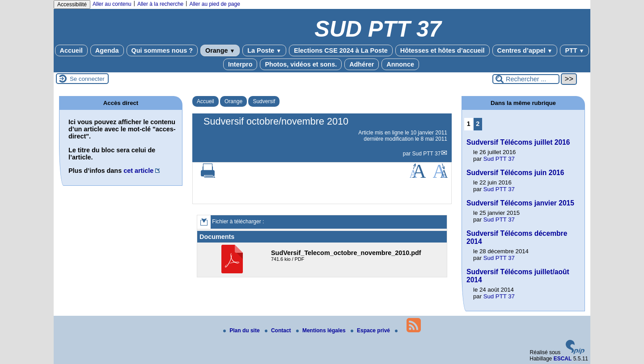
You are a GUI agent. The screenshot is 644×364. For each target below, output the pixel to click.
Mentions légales (322, 331)
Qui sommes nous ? (162, 50)
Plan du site (242, 331)
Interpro (240, 64)
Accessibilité (72, 4)
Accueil (71, 50)
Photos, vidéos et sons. (301, 64)
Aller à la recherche (160, 4)
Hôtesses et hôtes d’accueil (443, 50)
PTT (574, 50)
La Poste (264, 50)
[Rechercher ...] (526, 79)
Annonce (400, 64)
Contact (279, 331)
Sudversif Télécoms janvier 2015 (520, 203)
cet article (138, 171)
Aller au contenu (112, 4)
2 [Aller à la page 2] (478, 124)
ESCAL (563, 359)
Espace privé (371, 331)
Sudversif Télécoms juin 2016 (515, 173)
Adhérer (362, 64)
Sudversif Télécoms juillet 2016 (518, 142)
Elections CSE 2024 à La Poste (341, 50)
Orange (220, 50)
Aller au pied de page (214, 4)
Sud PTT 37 (427, 154)
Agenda (107, 50)
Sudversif (264, 101)
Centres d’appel (525, 50)
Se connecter (87, 79)
